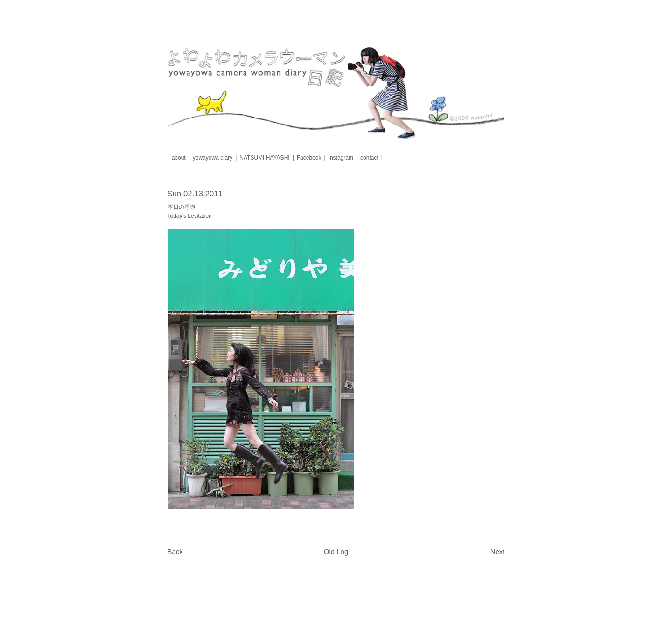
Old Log (336, 552)
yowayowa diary (213, 158)
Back (175, 552)
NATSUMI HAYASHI (264, 158)
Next (498, 552)
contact (369, 158)
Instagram (341, 158)
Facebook (309, 158)
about (179, 158)
